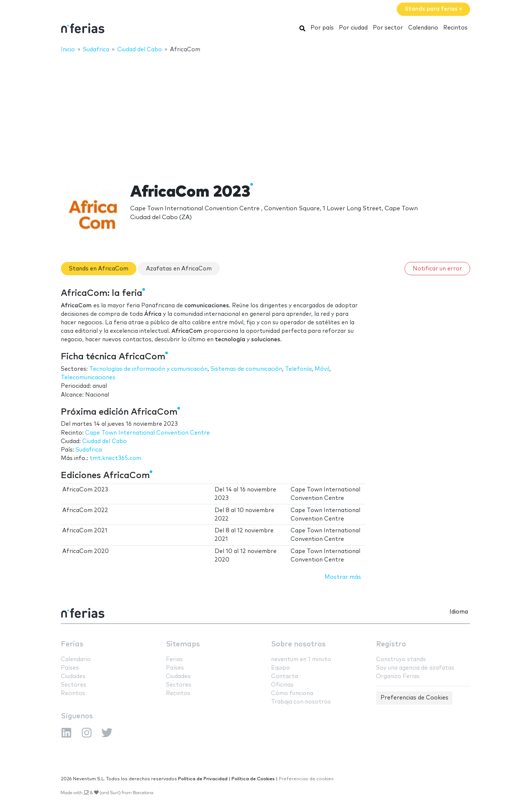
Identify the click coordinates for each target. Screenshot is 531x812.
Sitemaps (183, 644)
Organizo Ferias (398, 676)
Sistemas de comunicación (246, 369)
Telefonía (298, 369)
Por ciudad (353, 28)
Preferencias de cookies (306, 779)
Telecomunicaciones (88, 378)
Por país (322, 28)
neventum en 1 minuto (301, 659)
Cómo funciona (292, 693)
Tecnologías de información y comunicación (148, 369)
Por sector (388, 28)
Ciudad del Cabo (105, 441)
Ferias (72, 644)
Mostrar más (343, 577)
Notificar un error (437, 269)
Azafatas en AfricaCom (179, 269)
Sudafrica (89, 450)
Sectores (74, 685)
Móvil (322, 369)
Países (70, 668)
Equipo (280, 668)
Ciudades (73, 676)
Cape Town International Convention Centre (147, 433)
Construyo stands (401, 659)
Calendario (423, 28)
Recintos (455, 28)
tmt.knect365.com (115, 458)
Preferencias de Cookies (414, 698)
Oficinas (282, 685)
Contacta (284, 676)
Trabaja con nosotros (301, 702)
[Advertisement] (265, 113)
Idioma (459, 612)
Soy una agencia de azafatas (415, 668)
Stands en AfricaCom (99, 269)
